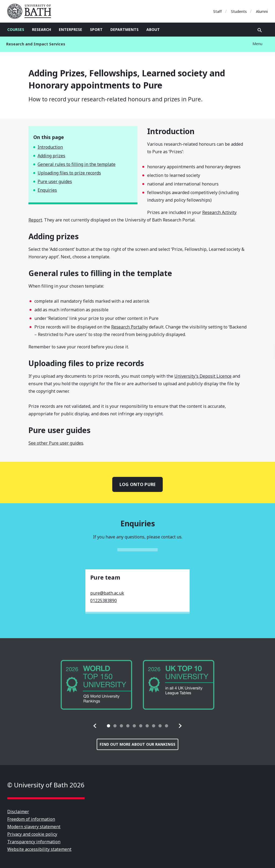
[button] (95, 726)
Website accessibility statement (39, 849)
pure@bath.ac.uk (107, 593)
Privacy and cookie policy (32, 834)
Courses (16, 29)
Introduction (50, 147)
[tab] (108, 726)
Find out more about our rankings (137, 744)
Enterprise (70, 29)
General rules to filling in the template (77, 164)
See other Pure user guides (56, 443)
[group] (96, 685)
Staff (218, 11)
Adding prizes (51, 156)
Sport (96, 29)
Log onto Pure (138, 484)
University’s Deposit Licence (203, 376)
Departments (124, 29)
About (153, 29)
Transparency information (34, 842)
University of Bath (31, 11)
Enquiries (47, 190)
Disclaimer (18, 812)
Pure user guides (55, 181)
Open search (260, 30)
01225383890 (104, 601)
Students (239, 11)
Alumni (262, 11)
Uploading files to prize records (69, 173)
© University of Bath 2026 (46, 785)
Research (41, 29)
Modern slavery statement (34, 827)
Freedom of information (31, 819)
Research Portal (127, 327)
